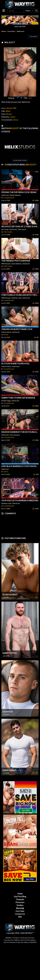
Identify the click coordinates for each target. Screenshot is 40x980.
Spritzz (6, 335)
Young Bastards (9, 198)
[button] (29, 10)
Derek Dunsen (9, 762)
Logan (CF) (8, 703)
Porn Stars (11, 31)
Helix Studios (8, 232)
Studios (20, 897)
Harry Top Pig (10, 644)
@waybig (20, 899)
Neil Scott (21, 31)
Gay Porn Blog (20, 888)
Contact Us (20, 905)
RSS (20, 908)
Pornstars (20, 894)
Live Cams (20, 902)
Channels (20, 891)
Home (4, 31)
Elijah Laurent (10, 586)
